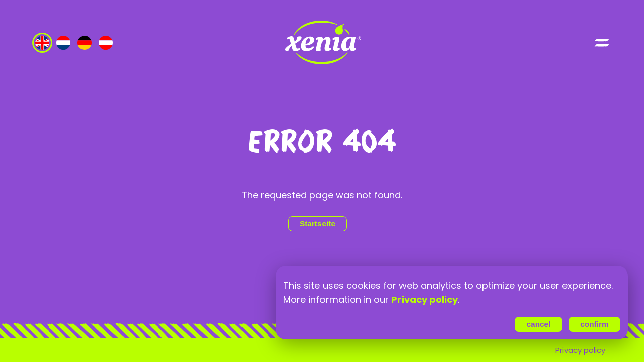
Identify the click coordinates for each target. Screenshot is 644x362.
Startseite (317, 223)
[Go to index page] (322, 43)
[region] (452, 293)
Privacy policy (580, 350)
